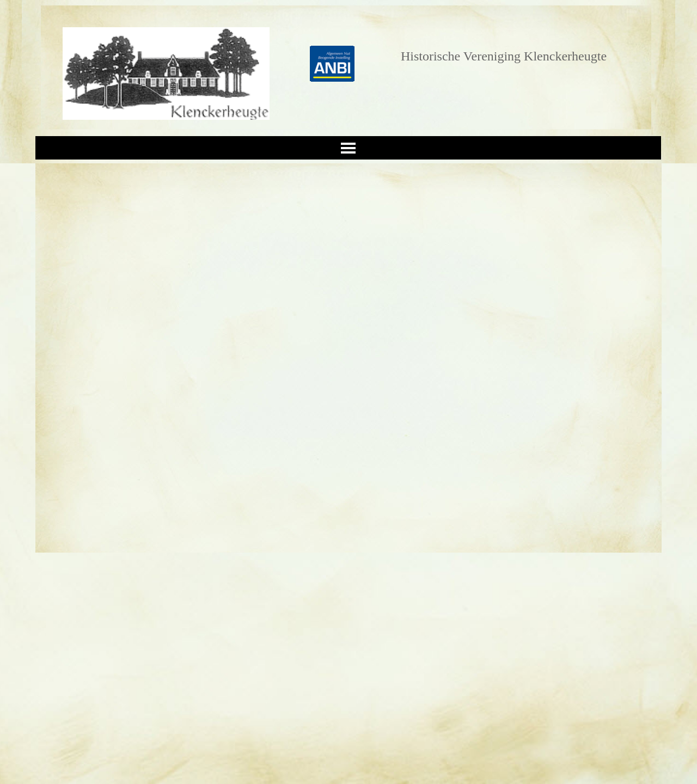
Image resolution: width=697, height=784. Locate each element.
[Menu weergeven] (348, 148)
